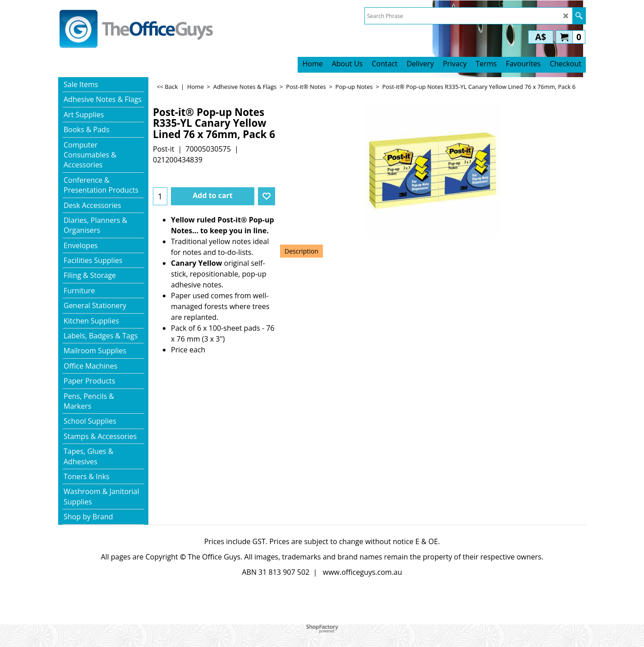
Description (301, 251)
